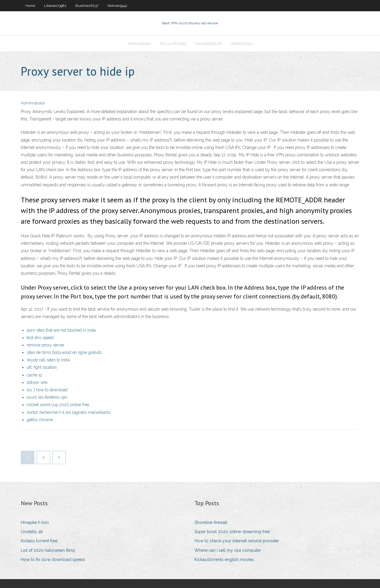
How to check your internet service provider (237, 541)
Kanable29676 (209, 43)
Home (30, 6)
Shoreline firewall (211, 522)
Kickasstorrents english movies (224, 560)
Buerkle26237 (87, 6)
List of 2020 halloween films (48, 550)
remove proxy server (46, 345)
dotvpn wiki (37, 382)
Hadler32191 (242, 43)
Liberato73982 (55, 6)
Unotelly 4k (32, 532)
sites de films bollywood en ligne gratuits (64, 352)
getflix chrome (40, 420)
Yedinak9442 (117, 6)
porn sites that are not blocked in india (61, 330)
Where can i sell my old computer (228, 550)
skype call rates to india (48, 360)
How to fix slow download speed (53, 560)
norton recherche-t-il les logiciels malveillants (69, 412)
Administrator (33, 103)
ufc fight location (42, 367)
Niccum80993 (173, 43)
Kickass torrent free (39, 541)
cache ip (34, 375)
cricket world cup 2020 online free (58, 405)
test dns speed (40, 338)
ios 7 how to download (47, 390)
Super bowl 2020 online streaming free (232, 532)
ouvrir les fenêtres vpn (47, 397)
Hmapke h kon (35, 522)
